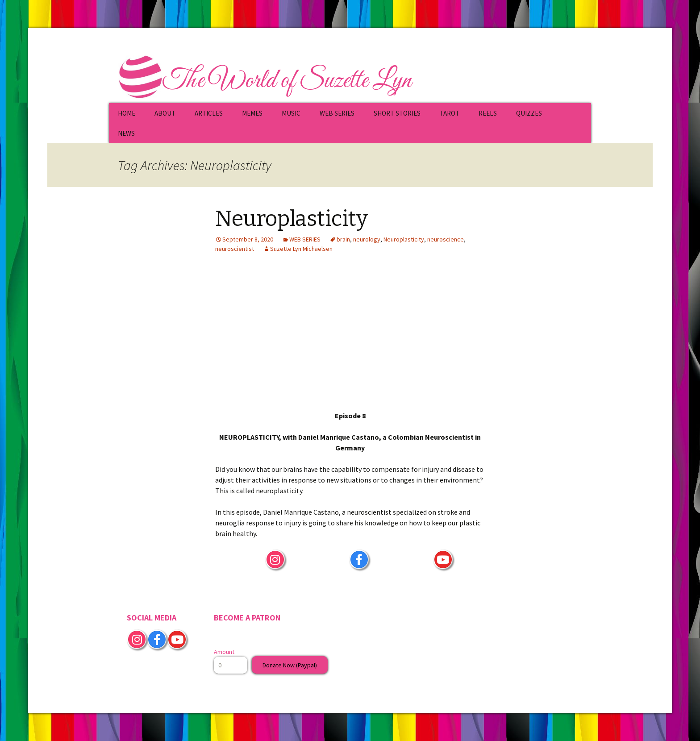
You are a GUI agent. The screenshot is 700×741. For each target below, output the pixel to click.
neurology (367, 239)
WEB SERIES (337, 113)
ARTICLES (209, 113)
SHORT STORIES (397, 113)
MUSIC (291, 113)
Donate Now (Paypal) (290, 665)
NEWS (126, 133)
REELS (488, 113)
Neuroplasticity (292, 219)
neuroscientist (235, 249)
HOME (127, 113)
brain (343, 239)
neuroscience (446, 239)
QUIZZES (529, 113)
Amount (224, 652)
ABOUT (165, 113)
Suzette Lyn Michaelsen (301, 249)
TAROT (450, 113)
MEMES (252, 113)
